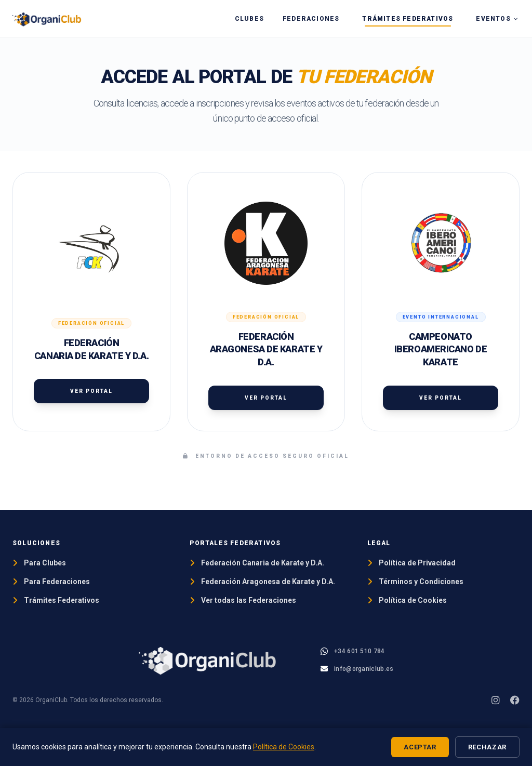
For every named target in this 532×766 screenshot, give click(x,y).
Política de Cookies (284, 747)
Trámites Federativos (408, 19)
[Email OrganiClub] (357, 669)
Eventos (497, 19)
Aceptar (420, 747)
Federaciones (311, 19)
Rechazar (487, 747)
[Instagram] (496, 700)
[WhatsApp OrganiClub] (353, 651)
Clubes (249, 19)
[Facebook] (515, 700)
